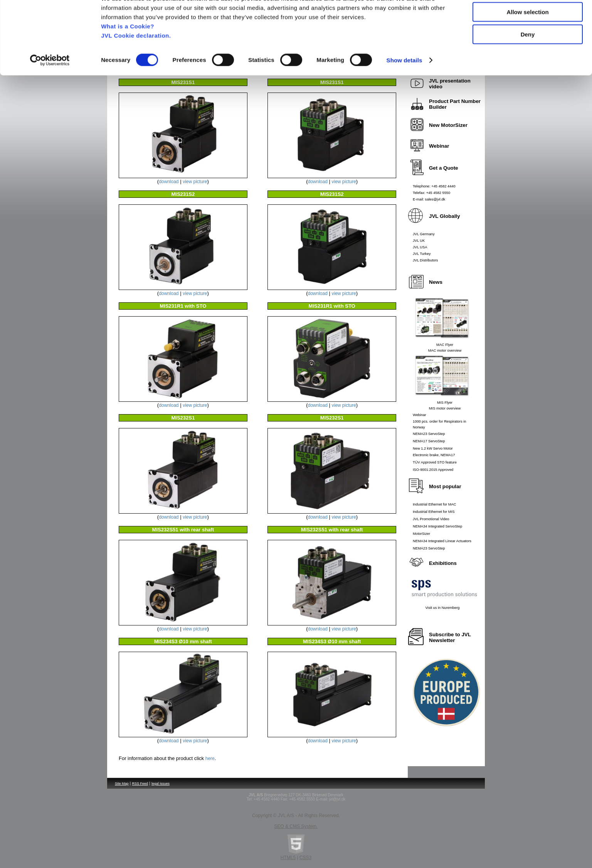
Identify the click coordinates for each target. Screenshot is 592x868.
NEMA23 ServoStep (429, 434)
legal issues (161, 784)
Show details (404, 90)
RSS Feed (140, 784)
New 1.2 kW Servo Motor (433, 448)
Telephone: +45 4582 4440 (434, 186)
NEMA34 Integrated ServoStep (437, 526)
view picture (195, 182)
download (169, 182)
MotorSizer (421, 534)
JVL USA (420, 247)
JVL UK (419, 241)
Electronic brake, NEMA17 (434, 455)
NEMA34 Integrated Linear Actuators (442, 541)
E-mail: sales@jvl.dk (429, 199)
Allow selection (527, 42)
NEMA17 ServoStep (429, 441)
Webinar (420, 415)
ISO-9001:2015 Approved (433, 470)
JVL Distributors (425, 260)
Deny (528, 64)
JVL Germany (424, 234)
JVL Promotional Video (431, 519)
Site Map (122, 784)
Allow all (528, 19)
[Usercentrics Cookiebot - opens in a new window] (50, 90)
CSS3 (305, 858)
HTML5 (288, 858)
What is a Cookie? (128, 56)
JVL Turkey (422, 254)
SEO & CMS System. (296, 826)
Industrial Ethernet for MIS (434, 512)
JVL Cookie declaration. (136, 65)
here (210, 758)
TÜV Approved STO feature (435, 462)
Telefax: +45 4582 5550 (431, 193)
